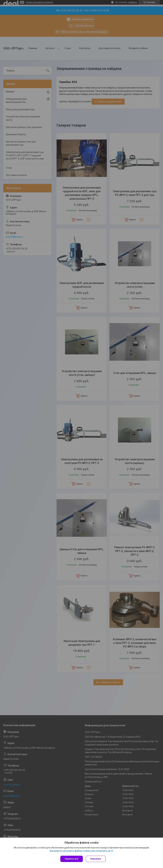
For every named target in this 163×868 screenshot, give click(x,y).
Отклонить (96, 859)
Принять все (72, 859)
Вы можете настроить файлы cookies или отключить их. (80, 851)
